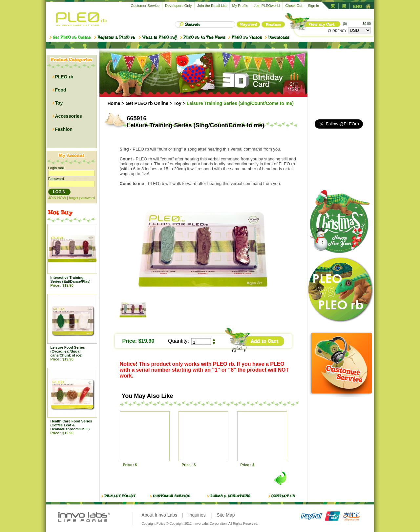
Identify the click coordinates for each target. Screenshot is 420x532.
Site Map (226, 515)
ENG (358, 6)
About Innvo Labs (159, 515)
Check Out (294, 6)
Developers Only (178, 6)
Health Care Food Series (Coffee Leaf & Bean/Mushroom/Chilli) (71, 425)
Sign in (313, 6)
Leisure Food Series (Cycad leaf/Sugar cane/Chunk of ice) (68, 351)
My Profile (240, 6)
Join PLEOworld (267, 6)
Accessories (68, 116)
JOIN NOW (57, 198)
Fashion (64, 129)
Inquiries (197, 515)
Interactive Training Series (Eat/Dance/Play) (71, 279)
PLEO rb (64, 77)
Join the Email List (212, 6)
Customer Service (145, 6)
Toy (59, 103)
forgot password (82, 198)
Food (60, 90)
